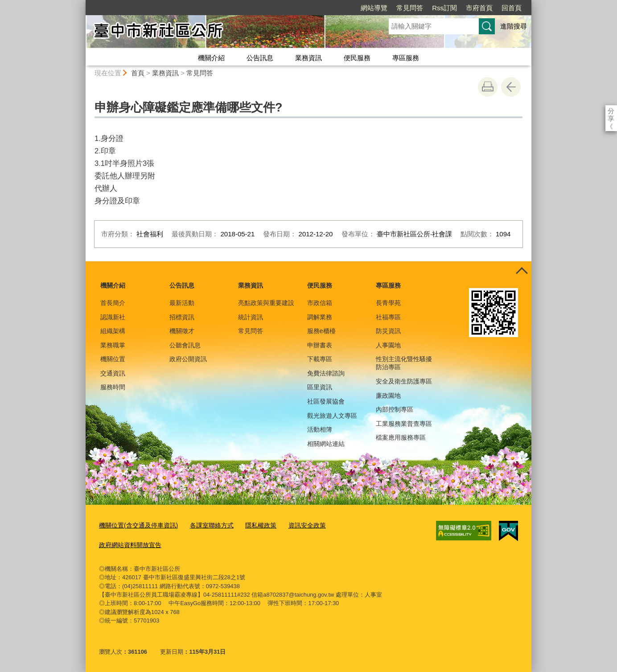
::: (82, 4)
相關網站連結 (326, 444)
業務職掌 (113, 345)
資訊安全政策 (295, 525)
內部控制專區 (395, 409)
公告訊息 (260, 58)
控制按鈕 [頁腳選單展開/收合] (522, 271)
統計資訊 (251, 317)
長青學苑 (388, 303)
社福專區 (388, 317)
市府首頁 (428, 8)
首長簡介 (113, 303)
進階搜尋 (514, 26)
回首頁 (460, 8)
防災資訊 (388, 331)
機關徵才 (182, 331)
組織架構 (113, 331)
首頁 (138, 73)
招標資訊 (182, 317)
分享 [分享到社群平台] (611, 111)
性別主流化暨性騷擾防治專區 (404, 363)
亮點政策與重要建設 (266, 303)
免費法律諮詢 (326, 373)
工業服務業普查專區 (404, 424)
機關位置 (113, 359)
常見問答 (358, 8)
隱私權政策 (251, 525)
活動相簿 (320, 429)
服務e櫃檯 (321, 331)
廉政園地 (388, 396)
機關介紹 (211, 58)
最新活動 (182, 303)
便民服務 (357, 58)
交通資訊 (113, 373)
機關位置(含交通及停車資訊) (136, 525)
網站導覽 (323, 8)
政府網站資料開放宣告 (128, 543)
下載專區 (320, 359)
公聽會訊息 (185, 345)
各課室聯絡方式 (204, 525)
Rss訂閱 (393, 8)
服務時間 (113, 387)
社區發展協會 (326, 401)
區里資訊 (320, 387)
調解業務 (320, 317)
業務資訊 (308, 58)
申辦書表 (320, 345)
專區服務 (406, 58)
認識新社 (113, 317)
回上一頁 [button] (511, 87)
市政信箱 (320, 303)
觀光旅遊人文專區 (332, 416)
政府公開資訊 (188, 359)
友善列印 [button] (488, 87)
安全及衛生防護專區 (404, 381)
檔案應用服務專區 (401, 437)
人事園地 (388, 345)
